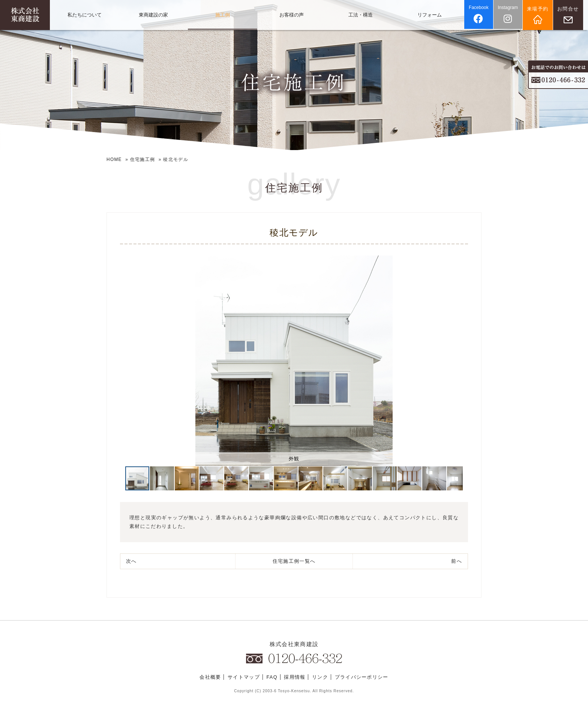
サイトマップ (244, 677)
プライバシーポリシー (362, 677)
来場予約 (540, 9)
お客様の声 (292, 15)
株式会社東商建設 (294, 644)
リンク (320, 677)
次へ (131, 561)
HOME (114, 159)
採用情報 (295, 677)
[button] (132, 360)
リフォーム (430, 15)
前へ (457, 561)
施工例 (223, 15)
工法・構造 (361, 15)
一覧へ (294, 561)
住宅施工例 (143, 159)
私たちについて (85, 15)
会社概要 (210, 677)
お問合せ (570, 9)
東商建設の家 (153, 15)
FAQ (272, 677)
